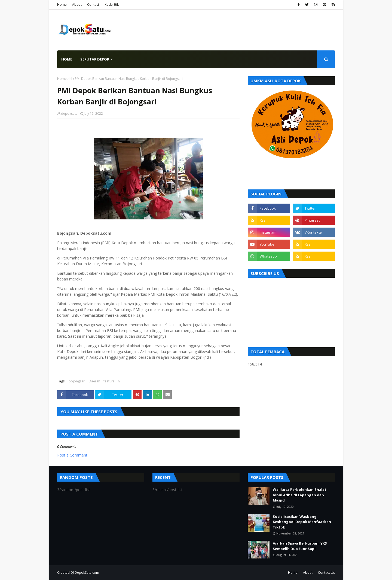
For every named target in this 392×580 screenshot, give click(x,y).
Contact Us (326, 573)
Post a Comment (72, 455)
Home (62, 4)
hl (71, 79)
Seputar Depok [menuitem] (95, 59)
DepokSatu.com (87, 573)
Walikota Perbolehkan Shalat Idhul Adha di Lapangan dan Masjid (300, 495)
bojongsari (77, 381)
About (77, 4)
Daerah (94, 381)
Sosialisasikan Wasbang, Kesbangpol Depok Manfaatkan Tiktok (302, 522)
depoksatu (69, 114)
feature (109, 381)
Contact (93, 4)
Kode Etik (112, 4)
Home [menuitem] (67, 59)
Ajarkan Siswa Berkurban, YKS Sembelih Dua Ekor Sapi (300, 546)
